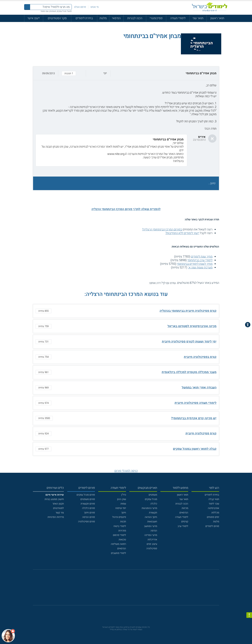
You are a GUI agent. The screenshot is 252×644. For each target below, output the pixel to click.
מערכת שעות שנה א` (200, 268)
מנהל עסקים (151, 499)
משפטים (153, 495)
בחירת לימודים (84, 18)
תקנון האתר (58, 504)
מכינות (185, 508)
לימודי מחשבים (118, 553)
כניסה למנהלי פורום (126, 471)
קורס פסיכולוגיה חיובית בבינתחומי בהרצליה (188, 311)
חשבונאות (152, 522)
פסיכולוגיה (152, 548)
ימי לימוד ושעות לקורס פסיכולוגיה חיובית (189, 342)
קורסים (185, 522)
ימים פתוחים (213, 517)
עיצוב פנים (152, 544)
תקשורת (153, 513)
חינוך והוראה (151, 517)
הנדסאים (184, 513)
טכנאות (122, 540)
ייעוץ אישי (34, 18)
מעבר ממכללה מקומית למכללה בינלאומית (189, 372)
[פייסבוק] (123, 589)
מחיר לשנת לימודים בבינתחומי (195, 264)
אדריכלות (152, 540)
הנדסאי (116, 18)
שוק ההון (122, 499)
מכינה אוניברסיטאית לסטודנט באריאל (192, 326)
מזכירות (122, 531)
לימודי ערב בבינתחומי (200, 260)
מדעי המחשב (151, 526)
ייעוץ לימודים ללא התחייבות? (182, 233)
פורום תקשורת (88, 504)
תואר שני (198, 18)
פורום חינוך (89, 513)
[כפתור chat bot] (8, 636)
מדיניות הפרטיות (56, 517)
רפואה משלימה (118, 544)
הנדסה (154, 531)
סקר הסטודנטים (57, 18)
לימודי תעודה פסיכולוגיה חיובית (196, 403)
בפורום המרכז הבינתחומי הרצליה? (162, 230)
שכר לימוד (214, 504)
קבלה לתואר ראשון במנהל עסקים (195, 449)
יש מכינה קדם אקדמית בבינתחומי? (194, 418)
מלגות (103, 18)
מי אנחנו (94, 7)
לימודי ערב (183, 526)
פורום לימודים (212, 526)
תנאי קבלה (214, 499)
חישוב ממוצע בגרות (54, 499)
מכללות (215, 513)
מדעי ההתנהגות (149, 508)
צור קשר (60, 513)
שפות (123, 504)
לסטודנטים (58, 508)
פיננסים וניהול (119, 517)
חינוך (124, 513)
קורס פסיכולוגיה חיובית (201, 433)
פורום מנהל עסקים (86, 495)
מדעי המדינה (151, 535)
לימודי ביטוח (120, 526)
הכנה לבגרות (135, 18)
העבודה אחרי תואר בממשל (199, 388)
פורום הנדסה (89, 517)
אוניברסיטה (213, 508)
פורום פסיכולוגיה (86, 522)
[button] (126, 73)
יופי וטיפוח (121, 508)
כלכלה (154, 504)
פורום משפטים (88, 499)
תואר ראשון (217, 18)
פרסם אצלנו (80, 7)
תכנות (123, 522)
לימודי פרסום (119, 535)
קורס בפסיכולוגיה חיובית (200, 357)
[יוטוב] (131, 589)
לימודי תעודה (178, 18)
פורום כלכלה (88, 508)
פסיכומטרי (156, 18)
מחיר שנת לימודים (202, 257)
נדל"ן (124, 495)
